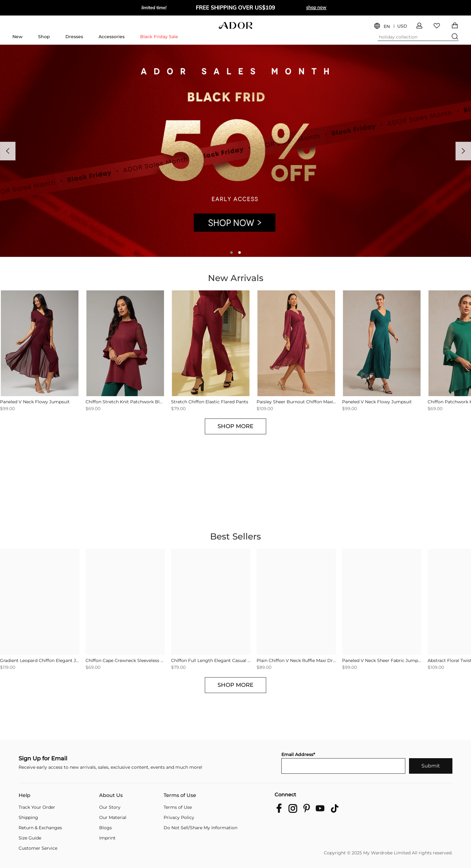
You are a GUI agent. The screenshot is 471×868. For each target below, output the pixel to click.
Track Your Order (37, 807)
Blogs (106, 828)
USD (402, 26)
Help (24, 795)
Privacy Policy (179, 817)
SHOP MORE (235, 426)
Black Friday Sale (159, 37)
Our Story (110, 807)
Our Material (113, 817)
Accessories (112, 37)
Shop (44, 37)
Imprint (107, 838)
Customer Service (38, 848)
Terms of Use (180, 795)
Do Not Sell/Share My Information (200, 828)
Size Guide (30, 838)
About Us (111, 795)
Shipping (28, 817)
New (18, 37)
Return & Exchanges (40, 828)
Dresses (74, 37)
